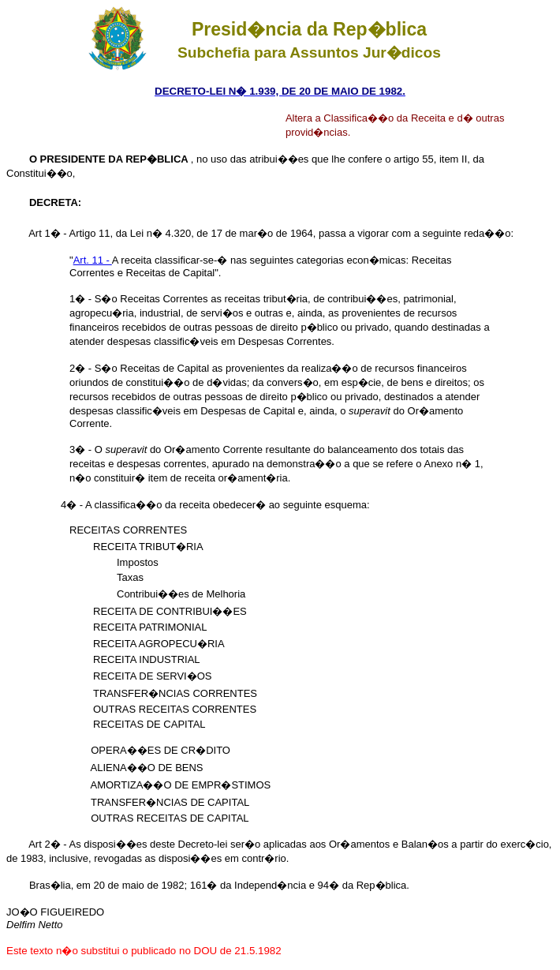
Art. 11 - (93, 260)
